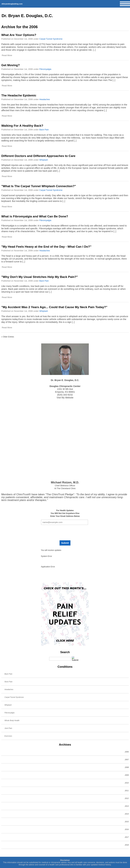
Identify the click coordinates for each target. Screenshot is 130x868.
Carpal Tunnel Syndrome (51, 39)
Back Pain (44, 130)
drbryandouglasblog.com (12, 4)
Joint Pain (8, 728)
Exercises (8, 736)
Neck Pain (8, 682)
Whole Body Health (12, 720)
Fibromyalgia (45, 69)
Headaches (45, 99)
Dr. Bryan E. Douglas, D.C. (27, 16)
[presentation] (65, 533)
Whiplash (44, 160)
